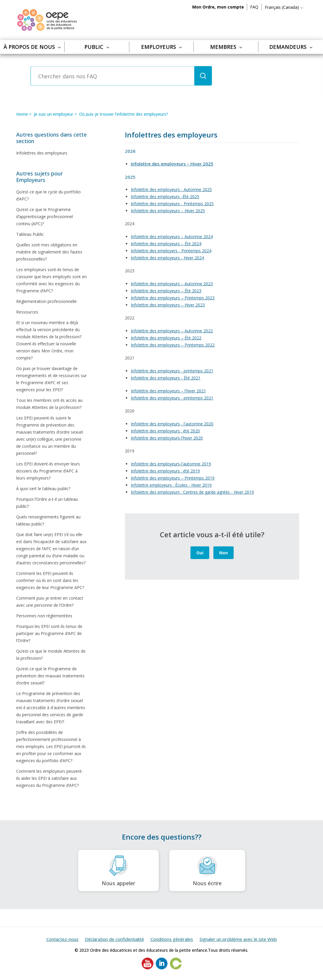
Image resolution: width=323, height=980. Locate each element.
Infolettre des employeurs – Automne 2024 (172, 237)
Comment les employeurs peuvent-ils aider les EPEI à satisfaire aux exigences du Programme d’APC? (50, 778)
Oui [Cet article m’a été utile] (200, 553)
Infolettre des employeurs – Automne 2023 (172, 284)
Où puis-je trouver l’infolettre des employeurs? (124, 114)
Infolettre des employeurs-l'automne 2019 (171, 464)
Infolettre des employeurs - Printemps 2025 (172, 204)
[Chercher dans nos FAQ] (112, 76)
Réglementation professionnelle (46, 301)
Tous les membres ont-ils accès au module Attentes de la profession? (49, 404)
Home (22, 114)
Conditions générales (172, 939)
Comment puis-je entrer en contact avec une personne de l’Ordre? (50, 602)
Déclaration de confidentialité (114, 939)
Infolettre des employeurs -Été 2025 (165, 197)
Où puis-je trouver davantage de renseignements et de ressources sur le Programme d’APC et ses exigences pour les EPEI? (51, 379)
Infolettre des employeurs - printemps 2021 (172, 371)
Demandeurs (291, 47)
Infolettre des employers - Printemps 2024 (171, 251)
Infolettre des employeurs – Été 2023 (166, 291)
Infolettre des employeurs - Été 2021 (166, 378)
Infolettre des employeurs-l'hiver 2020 (167, 438)
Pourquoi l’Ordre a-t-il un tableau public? (47, 503)
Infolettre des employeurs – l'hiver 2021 (168, 391)
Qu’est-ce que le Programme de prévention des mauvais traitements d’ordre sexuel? (50, 676)
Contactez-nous (62, 939)
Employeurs (161, 47)
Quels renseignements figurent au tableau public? (48, 520)
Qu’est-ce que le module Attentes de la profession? (51, 655)
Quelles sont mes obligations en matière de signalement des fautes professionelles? (49, 252)
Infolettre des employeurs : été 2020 (165, 431)
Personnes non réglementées (44, 616)
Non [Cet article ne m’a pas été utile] (224, 553)
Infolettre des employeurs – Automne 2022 (172, 331)
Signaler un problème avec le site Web (238, 939)
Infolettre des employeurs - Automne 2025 (171, 189)
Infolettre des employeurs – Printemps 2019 (173, 478)
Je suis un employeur (53, 114)
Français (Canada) (284, 7)
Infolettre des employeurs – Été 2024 (166, 244)
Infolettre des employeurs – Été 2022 (166, 338)
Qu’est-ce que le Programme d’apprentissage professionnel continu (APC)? (45, 217)
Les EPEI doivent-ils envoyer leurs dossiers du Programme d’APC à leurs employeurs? (48, 471)
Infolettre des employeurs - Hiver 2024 (167, 258)
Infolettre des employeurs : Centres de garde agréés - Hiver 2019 (192, 492)
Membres (226, 47)
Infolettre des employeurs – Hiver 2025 (168, 211)
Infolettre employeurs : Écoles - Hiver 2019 (171, 485)
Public (97, 47)
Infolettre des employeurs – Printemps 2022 (173, 345)
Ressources (27, 312)
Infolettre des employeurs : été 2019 (165, 471)
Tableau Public (30, 234)
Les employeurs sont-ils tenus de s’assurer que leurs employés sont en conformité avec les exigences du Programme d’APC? (51, 280)
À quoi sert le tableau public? (43, 489)
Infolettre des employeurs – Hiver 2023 (168, 305)
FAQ (254, 7)
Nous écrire (207, 871)
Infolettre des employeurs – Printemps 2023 (173, 298)
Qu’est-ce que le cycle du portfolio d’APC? (48, 195)
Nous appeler (118, 871)
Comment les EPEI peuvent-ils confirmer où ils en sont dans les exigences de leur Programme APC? (50, 580)
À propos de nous (32, 47)
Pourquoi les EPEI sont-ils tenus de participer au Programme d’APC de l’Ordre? (49, 633)
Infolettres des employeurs (42, 153)
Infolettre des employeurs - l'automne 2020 (172, 424)
